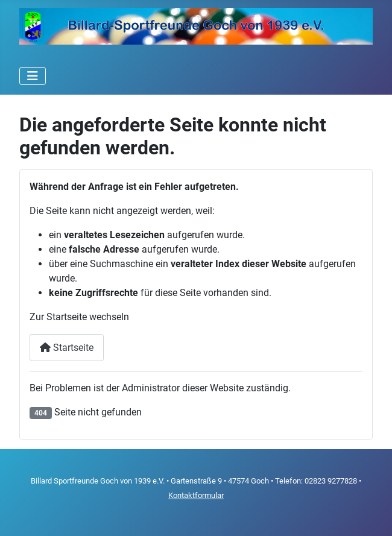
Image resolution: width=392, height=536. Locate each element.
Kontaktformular (196, 495)
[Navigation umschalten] (33, 76)
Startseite (67, 348)
